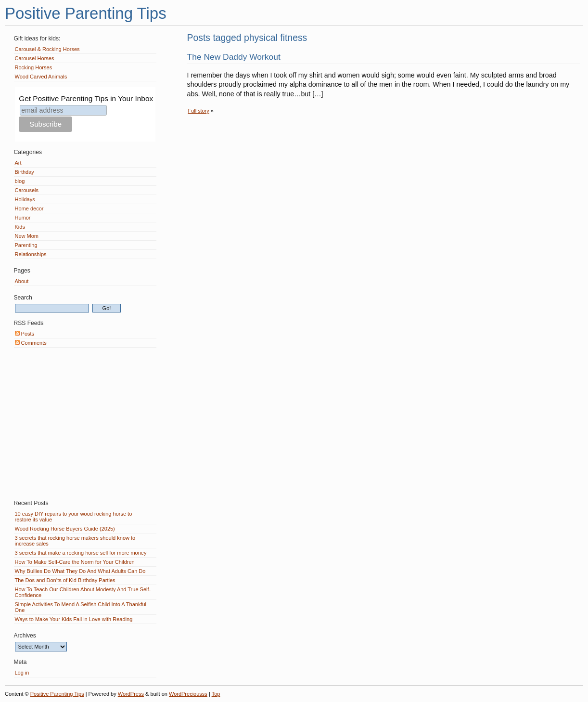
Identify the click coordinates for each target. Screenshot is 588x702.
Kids (20, 227)
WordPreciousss (188, 694)
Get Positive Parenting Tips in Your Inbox (86, 98)
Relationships (31, 254)
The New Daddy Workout (234, 57)
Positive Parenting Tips (86, 13)
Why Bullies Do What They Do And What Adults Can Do (80, 571)
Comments (31, 343)
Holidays (25, 199)
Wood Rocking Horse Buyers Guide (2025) (65, 529)
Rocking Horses (34, 67)
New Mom (27, 236)
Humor (23, 218)
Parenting (26, 245)
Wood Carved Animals (41, 77)
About (22, 281)
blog (20, 181)
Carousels (27, 190)
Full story (199, 111)
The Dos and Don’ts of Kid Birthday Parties (65, 580)
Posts (25, 334)
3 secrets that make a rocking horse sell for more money (81, 553)
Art (18, 163)
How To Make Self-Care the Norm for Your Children (75, 562)
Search (23, 298)
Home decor (29, 208)
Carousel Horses (35, 58)
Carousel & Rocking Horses (47, 49)
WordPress (131, 694)
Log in (22, 673)
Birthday (25, 172)
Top (216, 694)
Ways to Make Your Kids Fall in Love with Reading (74, 619)
